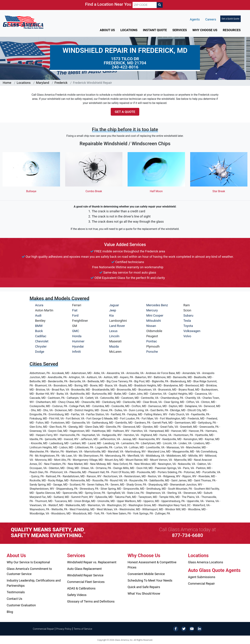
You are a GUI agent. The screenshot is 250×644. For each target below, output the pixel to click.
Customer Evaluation (21, 605)
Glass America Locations (206, 562)
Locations (129, 30)
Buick (39, 331)
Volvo (187, 336)
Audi (38, 315)
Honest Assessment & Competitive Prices (152, 565)
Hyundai (78, 346)
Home (7, 83)
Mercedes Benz (157, 305)
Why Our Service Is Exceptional (28, 562)
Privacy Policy (64, 629)
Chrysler (41, 346)
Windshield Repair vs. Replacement (92, 562)
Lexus (113, 331)
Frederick (61, 83)
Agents (195, 19)
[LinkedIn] (199, 629)
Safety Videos (77, 595)
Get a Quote (125, 112)
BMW (39, 326)
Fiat (75, 310)
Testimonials (16, 592)
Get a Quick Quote (230, 19)
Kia (111, 315)
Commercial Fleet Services (86, 582)
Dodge (40, 352)
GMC (76, 331)
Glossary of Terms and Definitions (91, 601)
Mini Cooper (155, 315)
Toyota (188, 326)
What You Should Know (144, 594)
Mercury (152, 310)
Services (180, 30)
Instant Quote (155, 30)
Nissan (151, 326)
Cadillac (41, 336)
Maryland (42, 83)
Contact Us (14, 599)
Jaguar (114, 305)
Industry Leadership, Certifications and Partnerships (34, 583)
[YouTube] (192, 629)
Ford (75, 315)
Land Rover (117, 326)
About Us (107, 30)
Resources (232, 30)
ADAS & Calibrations (81, 588)
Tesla (187, 321)
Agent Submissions (202, 577)
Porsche (152, 352)
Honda (77, 336)
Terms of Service (83, 629)
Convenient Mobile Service (146, 574)
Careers (211, 19)
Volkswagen (192, 331)
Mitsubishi (154, 321)
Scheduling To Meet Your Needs (150, 580)
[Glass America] (23, 22)
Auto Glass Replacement (85, 569)
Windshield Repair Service (85, 575)
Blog (10, 612)
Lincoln (114, 336)
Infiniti (77, 352)
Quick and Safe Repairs (144, 587)
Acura (39, 305)
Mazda (114, 346)
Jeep (113, 310)
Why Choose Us (205, 30)
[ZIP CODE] (145, 5)
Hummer (78, 341)
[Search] (160, 5)
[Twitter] (184, 629)
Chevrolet (42, 341)
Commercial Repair (202, 584)
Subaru (188, 315)
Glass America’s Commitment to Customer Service (29, 571)
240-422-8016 (125, 67)
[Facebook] (176, 629)
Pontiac (152, 341)
